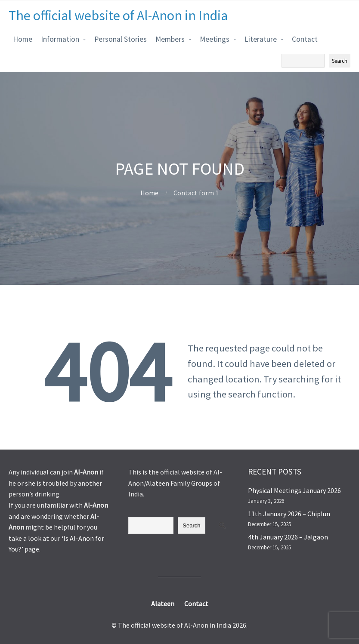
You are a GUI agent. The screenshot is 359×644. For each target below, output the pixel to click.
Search (191, 525)
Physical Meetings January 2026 (294, 490)
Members (170, 39)
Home (23, 39)
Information (60, 39)
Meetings (215, 39)
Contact (305, 39)
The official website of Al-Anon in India (118, 15)
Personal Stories (121, 39)
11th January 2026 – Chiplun (289, 514)
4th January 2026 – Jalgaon (288, 537)
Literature (261, 39)
